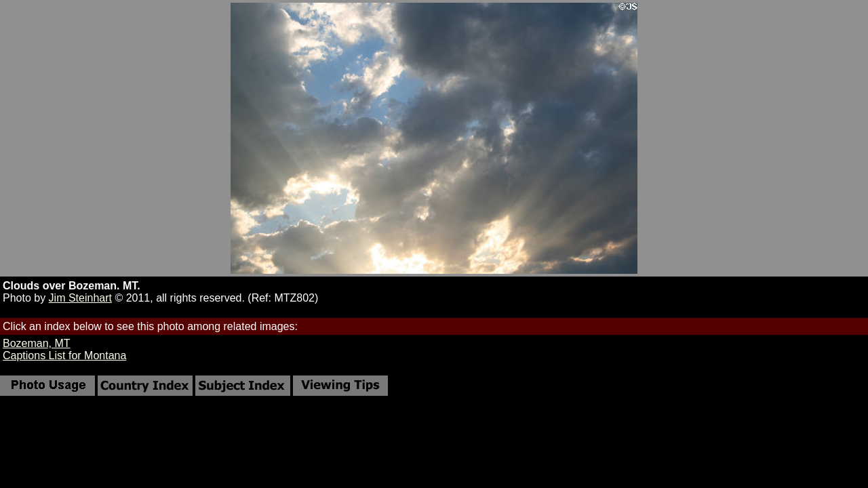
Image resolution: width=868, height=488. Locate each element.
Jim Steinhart (80, 298)
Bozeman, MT (37, 343)
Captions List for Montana (64, 355)
